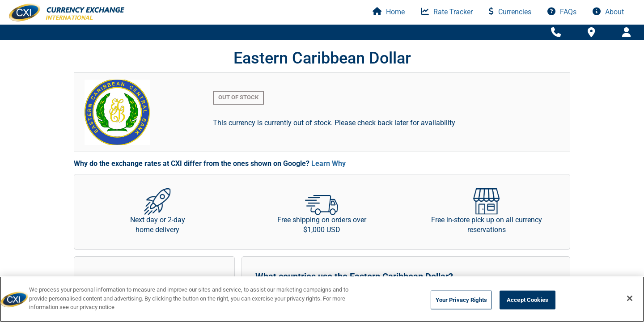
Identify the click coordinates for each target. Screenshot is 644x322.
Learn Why (328, 163)
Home (389, 12)
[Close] (630, 298)
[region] (322, 299)
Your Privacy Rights (461, 300)
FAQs (562, 12)
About (608, 12)
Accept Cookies (527, 300)
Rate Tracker (447, 12)
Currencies (510, 12)
